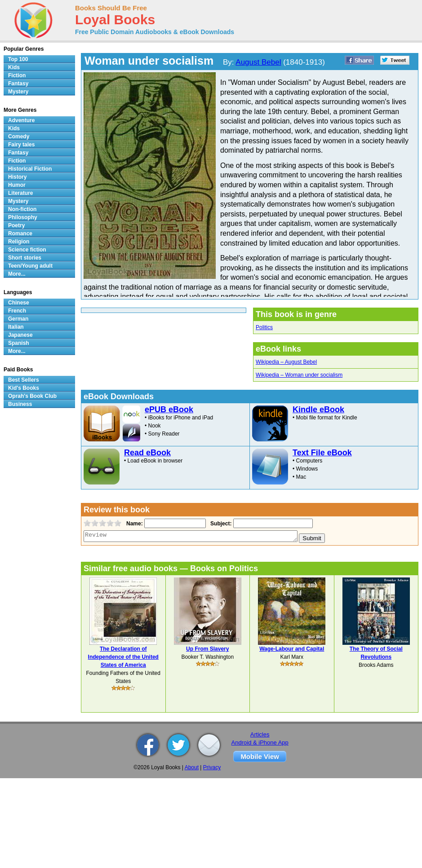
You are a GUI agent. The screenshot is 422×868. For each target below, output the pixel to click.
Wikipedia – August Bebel (286, 362)
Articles (260, 734)
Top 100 (18, 59)
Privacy (212, 767)
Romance (20, 234)
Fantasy (18, 84)
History (17, 177)
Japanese (20, 335)
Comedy (19, 137)
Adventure (21, 120)
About (192, 767)
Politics (264, 327)
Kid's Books (24, 388)
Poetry (16, 225)
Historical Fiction (30, 169)
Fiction (17, 75)
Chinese (19, 303)
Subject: (220, 524)
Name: (134, 524)
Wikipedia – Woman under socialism (299, 375)
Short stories (25, 258)
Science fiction (27, 250)
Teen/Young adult (30, 266)
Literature (20, 193)
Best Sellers (24, 380)
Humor (17, 185)
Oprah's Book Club (32, 396)
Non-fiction (22, 209)
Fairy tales (21, 145)
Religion (19, 242)
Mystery (18, 92)
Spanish (19, 343)
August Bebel (258, 62)
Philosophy (23, 217)
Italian (16, 327)
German (18, 319)
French (17, 311)
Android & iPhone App (260, 742)
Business (20, 404)
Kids (14, 67)
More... (17, 274)
